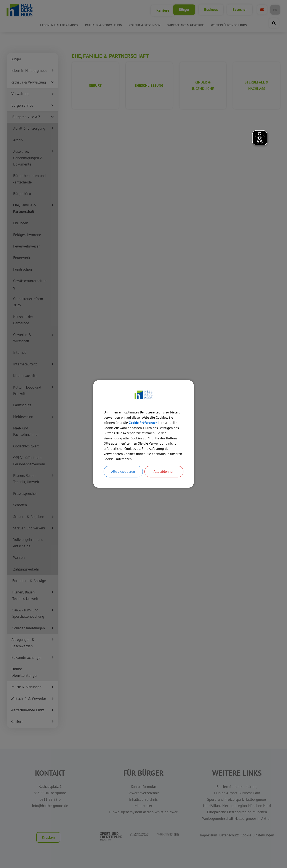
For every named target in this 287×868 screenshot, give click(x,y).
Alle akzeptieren (123, 472)
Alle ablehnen (164, 472)
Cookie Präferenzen (143, 423)
